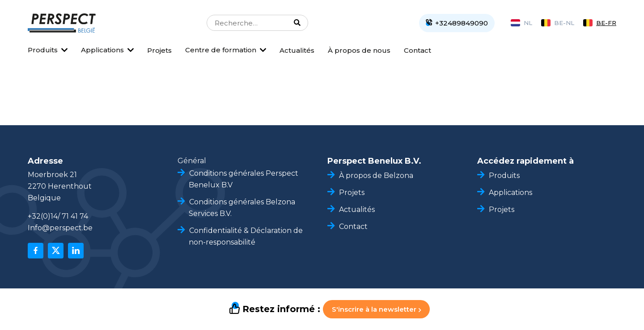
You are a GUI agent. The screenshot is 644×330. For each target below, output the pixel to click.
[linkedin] (76, 251)
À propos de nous (359, 50)
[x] (56, 251)
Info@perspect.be (60, 228)
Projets (159, 50)
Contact (417, 50)
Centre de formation (221, 50)
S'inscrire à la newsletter (376, 309)
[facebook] (36, 251)
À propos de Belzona (376, 176)
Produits (43, 50)
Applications (102, 50)
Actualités (297, 50)
